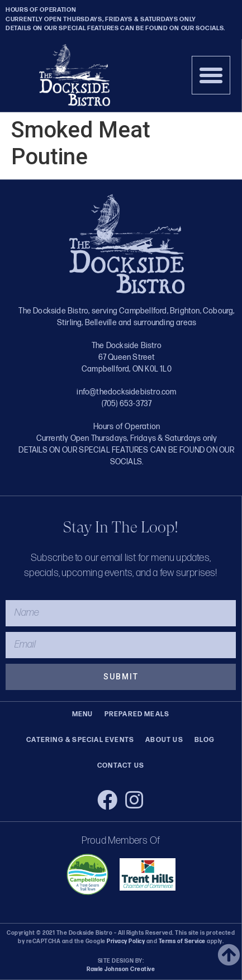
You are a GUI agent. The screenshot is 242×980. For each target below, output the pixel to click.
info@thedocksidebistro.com (126, 392)
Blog (205, 740)
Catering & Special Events (80, 740)
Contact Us (121, 766)
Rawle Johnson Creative (121, 969)
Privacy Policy (126, 941)
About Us (164, 740)
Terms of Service (181, 941)
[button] (211, 75)
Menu (83, 714)
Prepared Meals (137, 714)
